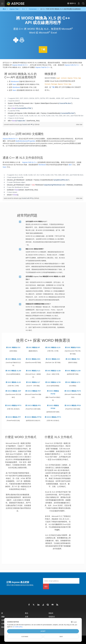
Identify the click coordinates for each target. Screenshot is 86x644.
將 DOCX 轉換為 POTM (53, 392)
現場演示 (52, 617)
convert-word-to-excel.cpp (13, 124)
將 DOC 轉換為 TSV (73, 359)
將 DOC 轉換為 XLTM (53, 382)
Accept (43, 631)
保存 (70, 165)
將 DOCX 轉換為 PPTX (13, 405)
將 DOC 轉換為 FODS (73, 347)
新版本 (51, 613)
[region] (43, 109)
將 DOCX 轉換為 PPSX (73, 405)
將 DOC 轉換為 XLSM (73, 371)
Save (14, 84)
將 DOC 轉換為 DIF (33, 347)
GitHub (37, 124)
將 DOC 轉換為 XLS (33, 371)
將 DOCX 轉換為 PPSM (53, 407)
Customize (25, 637)
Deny (61, 637)
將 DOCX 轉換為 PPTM (33, 417)
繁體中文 (72, 3)
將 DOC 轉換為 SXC (53, 359)
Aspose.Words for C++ (20, 65)
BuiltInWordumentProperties (25, 141)
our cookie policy (17, 627)
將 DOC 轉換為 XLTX (73, 382)
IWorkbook (16, 87)
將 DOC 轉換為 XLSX (53, 347)
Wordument (15, 81)
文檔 (27, 617)
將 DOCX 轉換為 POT (33, 391)
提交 (46, 586)
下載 (43, 49)
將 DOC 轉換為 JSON (13, 359)
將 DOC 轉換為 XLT (33, 382)
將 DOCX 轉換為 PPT (13, 417)
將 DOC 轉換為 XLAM (13, 371)
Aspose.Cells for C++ (72, 65)
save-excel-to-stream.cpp (13, 198)
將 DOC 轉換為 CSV (13, 347)
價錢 (3, 617)
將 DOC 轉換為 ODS (33, 359)
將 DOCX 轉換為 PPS (33, 405)
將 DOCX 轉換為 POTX (73, 391)
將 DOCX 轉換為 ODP (13, 391)
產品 (27, 613)
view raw (79, 124)
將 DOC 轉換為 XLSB (53, 371)
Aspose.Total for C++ (43, 67)
